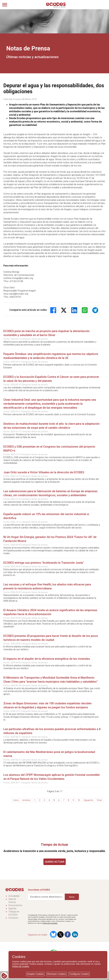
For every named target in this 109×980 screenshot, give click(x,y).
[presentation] (50, 907)
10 (79, 800)
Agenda (12, 908)
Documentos (15, 905)
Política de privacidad (50, 923)
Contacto (13, 918)
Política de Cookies (21, 966)
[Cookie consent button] (4, 976)
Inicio (16, 800)
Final (99, 800)
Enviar (72, 897)
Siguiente (88, 800)
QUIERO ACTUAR (55, 862)
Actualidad (14, 896)
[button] (53, 310)
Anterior (26, 800)
